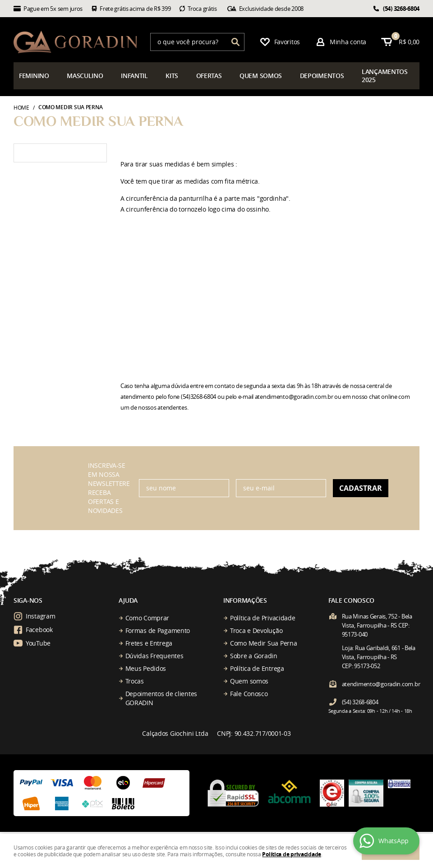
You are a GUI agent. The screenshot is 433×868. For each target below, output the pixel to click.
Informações (245, 600)
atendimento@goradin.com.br (381, 684)
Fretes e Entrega (149, 643)
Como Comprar (147, 618)
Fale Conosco (249, 694)
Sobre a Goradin (254, 656)
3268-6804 (401, 9)
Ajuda (128, 600)
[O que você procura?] (235, 42)
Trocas (135, 681)
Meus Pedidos (146, 668)
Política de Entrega (257, 668)
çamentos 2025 (385, 76)
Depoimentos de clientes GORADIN (161, 698)
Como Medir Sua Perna (263, 643)
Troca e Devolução (256, 630)
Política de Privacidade (263, 618)
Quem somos (249, 681)
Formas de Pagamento (158, 630)
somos (261, 76)
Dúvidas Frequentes (154, 656)
